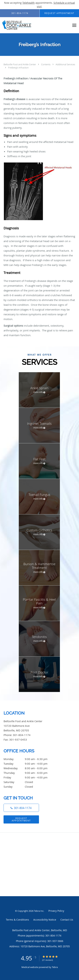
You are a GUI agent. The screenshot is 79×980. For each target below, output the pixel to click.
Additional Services (65, 64)
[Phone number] (21, 808)
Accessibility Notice (45, 920)
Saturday (29, 782)
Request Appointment (21, 819)
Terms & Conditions (17, 920)
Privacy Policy (56, 911)
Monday (29, 759)
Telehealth (29, 3)
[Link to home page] (35, 25)
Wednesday (29, 768)
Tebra (55, 967)
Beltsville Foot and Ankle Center (20, 64)
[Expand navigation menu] (74, 25)
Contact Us (67, 920)
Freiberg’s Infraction (18, 68)
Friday (29, 777)
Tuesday (29, 764)
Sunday (29, 787)
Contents (46, 64)
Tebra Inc (39, 911)
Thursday (29, 773)
